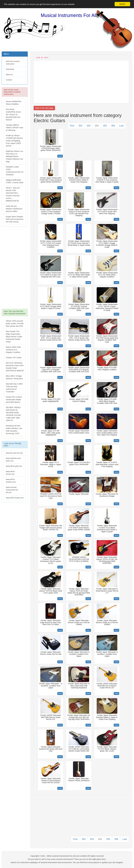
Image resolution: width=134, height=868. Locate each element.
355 (105, 126)
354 (97, 126)
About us (9, 74)
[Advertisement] (15, 269)
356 (113, 126)
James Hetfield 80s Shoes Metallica (14, 103)
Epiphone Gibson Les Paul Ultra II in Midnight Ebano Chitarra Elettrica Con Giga (14, 156)
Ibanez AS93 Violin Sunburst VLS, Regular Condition (13, 350)
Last (121, 126)
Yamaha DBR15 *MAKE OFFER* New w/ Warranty (14, 128)
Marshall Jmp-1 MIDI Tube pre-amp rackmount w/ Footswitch (14, 388)
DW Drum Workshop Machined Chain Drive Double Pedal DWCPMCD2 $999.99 (15, 367)
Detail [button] (60, 156)
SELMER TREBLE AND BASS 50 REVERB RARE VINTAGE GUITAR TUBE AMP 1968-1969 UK (13, 414)
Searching (10, 69)
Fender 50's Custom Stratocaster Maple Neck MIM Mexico (14, 400)
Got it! (122, 4)
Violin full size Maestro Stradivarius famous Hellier (14, 209)
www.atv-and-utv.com (14, 453)
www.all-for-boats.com (15, 498)
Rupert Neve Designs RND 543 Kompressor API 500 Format (15, 219)
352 (81, 126)
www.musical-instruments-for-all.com (12, 490)
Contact (9, 80)
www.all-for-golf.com (14, 466)
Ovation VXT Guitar (14, 358)
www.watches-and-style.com (13, 460)
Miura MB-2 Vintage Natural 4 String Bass (14, 377)
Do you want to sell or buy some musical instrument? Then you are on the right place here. (67, 859)
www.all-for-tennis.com (11, 473)
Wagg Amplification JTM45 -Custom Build (15, 181)
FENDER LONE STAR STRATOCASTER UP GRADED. (15, 171)
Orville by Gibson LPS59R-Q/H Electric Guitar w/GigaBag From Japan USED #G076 (14, 141)
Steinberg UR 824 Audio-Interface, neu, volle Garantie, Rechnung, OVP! (14, 430)
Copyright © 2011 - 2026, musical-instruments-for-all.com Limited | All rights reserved (67, 856)
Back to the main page (44, 108)
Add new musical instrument (13, 63)
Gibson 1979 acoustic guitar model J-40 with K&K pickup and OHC (15, 323)
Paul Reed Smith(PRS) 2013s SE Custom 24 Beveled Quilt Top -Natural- (13, 115)
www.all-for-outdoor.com (11, 481)
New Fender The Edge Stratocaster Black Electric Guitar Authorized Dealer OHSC (14, 337)
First (72, 126)
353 (89, 126)
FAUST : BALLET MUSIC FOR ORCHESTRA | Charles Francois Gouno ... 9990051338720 (13, 194)
